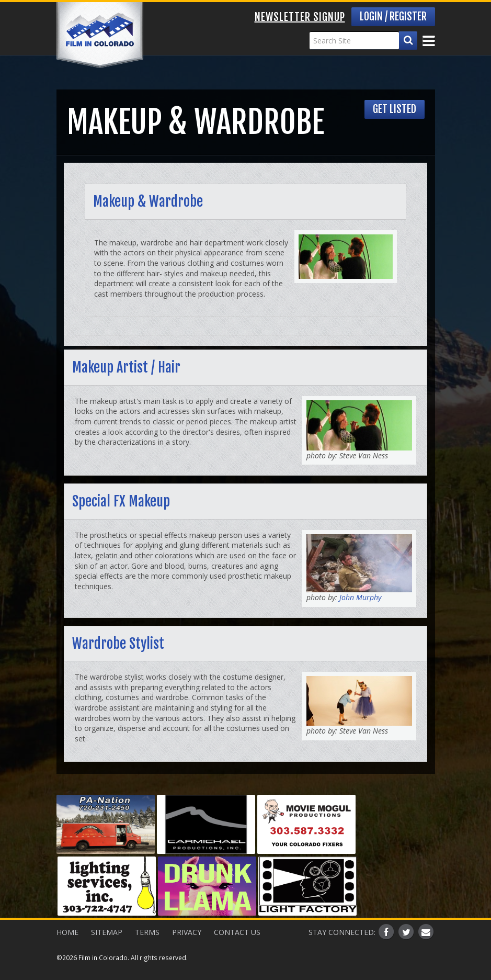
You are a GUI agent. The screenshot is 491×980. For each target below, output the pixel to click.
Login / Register (393, 16)
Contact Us (237, 932)
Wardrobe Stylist (118, 644)
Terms (147, 932)
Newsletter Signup (300, 17)
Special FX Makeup (121, 501)
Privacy (187, 932)
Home (67, 932)
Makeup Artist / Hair (126, 367)
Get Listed (395, 109)
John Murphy (359, 597)
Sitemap (107, 932)
